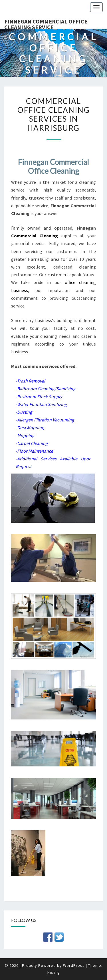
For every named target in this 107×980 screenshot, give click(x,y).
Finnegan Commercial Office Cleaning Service (46, 23)
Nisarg (54, 972)
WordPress (74, 965)
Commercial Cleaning (35, 236)
